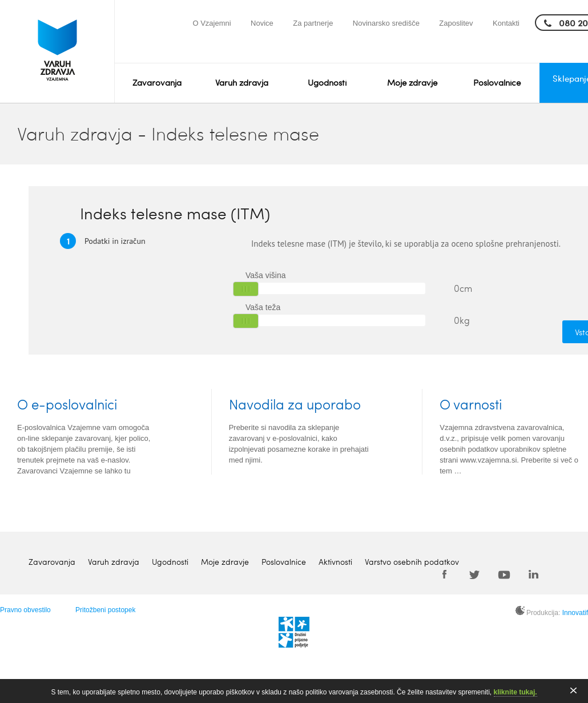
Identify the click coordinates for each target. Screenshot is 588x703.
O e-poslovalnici (67, 404)
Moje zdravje (412, 82)
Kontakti (506, 23)
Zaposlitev (456, 23)
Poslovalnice (497, 82)
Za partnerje (313, 23)
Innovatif (575, 613)
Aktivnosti (335, 562)
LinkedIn (534, 574)
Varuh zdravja (242, 82)
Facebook (445, 574)
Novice (262, 23)
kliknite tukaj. (515, 692)
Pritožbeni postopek (105, 610)
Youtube (504, 574)
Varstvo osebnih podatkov (412, 562)
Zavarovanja (157, 82)
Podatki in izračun (103, 240)
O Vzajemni (212, 23)
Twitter (474, 574)
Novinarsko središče (386, 23)
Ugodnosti (327, 82)
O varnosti (471, 404)
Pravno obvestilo (25, 610)
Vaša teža (263, 307)
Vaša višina (266, 275)
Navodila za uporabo (295, 404)
